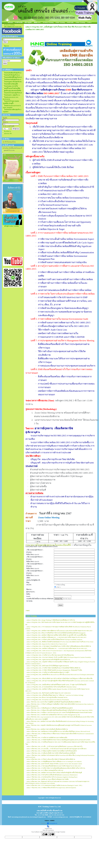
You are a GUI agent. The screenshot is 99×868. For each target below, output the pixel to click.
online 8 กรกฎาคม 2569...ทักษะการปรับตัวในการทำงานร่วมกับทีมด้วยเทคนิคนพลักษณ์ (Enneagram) (56, 633)
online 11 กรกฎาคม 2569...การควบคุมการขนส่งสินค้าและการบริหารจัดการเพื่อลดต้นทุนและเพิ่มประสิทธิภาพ (59, 646)
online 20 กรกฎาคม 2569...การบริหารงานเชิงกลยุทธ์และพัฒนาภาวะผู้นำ (48, 672)
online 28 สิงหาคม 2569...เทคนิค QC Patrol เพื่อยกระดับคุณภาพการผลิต (48, 779)
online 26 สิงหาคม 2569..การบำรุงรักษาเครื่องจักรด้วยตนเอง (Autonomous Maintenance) (52, 775)
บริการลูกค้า (28, 22)
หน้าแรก (10, 22)
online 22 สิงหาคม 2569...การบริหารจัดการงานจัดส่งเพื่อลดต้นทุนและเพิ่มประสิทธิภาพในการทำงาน (56, 768)
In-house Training (48, 22)
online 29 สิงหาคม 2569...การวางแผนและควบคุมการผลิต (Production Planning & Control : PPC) (54, 785)
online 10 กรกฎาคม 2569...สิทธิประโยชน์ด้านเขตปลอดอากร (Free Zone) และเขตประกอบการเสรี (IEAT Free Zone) (60, 642)
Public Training (60, 22)
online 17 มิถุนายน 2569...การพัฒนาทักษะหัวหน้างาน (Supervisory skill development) (51, 788)
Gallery (89, 22)
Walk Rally (70, 22)
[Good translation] (45, 834)
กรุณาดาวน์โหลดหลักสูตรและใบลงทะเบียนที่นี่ (48, 545)
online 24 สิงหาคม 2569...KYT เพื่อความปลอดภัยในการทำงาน (45, 770)
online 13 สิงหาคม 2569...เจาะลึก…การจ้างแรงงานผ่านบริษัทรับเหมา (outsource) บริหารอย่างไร (55, 746)
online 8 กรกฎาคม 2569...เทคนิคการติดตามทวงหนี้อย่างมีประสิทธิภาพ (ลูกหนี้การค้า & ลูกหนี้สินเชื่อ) (57, 635)
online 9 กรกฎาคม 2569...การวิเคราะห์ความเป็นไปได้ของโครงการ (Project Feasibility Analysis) (54, 640)
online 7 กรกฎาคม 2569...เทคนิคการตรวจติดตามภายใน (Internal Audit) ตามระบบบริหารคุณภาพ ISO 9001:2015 (59, 631)
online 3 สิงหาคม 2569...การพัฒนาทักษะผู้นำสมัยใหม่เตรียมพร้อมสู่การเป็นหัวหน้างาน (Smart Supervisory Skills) (60, 710)
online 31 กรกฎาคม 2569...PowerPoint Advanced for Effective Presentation (48, 700)
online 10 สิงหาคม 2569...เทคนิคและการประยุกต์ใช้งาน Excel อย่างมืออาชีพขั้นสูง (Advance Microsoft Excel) (58, 731)
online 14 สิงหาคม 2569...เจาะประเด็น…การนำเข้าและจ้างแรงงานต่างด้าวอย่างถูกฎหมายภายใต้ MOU (57, 749)
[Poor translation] (52, 834)
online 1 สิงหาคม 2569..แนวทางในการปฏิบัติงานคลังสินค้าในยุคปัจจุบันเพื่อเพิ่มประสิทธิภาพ (54, 702)
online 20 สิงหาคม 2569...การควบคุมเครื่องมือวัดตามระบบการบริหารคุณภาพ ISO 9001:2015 (54, 766)
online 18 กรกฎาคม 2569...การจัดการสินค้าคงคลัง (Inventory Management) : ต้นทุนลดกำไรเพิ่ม (54, 670)
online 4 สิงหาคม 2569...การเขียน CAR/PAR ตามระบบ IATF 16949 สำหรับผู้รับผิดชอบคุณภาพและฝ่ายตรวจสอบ (59, 712)
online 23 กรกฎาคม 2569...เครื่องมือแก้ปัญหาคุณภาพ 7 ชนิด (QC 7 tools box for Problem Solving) (55, 695)
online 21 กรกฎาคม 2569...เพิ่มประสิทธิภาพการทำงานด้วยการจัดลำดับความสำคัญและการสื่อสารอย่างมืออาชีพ (60, 678)
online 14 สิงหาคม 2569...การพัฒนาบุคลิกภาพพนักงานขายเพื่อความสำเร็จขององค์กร (52, 751)
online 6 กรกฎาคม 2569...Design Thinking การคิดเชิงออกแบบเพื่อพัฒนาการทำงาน (51, 620)
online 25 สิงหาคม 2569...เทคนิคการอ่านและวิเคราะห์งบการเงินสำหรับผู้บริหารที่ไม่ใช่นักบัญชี (54, 773)
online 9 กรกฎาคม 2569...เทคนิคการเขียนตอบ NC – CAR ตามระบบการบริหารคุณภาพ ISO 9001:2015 (56, 637)
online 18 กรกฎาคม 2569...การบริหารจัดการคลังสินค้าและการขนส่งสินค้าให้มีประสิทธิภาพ (53, 668)
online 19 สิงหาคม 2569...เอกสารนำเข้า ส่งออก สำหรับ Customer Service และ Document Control (54, 764)
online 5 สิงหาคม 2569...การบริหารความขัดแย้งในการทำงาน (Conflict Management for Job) (53, 715)
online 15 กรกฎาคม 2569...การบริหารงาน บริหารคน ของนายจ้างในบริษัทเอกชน (50, 655)
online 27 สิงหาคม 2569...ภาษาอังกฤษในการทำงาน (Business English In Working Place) (52, 777)
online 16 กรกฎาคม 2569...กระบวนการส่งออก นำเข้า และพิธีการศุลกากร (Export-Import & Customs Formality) (59, 657)
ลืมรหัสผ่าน (7, 131)
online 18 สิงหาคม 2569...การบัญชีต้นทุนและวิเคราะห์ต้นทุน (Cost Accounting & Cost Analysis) (54, 761)
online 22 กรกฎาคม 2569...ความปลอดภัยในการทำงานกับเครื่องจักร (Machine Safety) (52, 687)
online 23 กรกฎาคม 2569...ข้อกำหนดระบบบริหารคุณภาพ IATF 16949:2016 (49, 693)
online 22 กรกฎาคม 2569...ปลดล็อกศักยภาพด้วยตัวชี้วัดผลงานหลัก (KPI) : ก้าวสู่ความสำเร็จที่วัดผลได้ (56, 685)
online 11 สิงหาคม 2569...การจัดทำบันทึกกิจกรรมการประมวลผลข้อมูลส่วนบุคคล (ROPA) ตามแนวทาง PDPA (58, 740)
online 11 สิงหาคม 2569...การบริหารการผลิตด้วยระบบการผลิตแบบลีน (47, 738)
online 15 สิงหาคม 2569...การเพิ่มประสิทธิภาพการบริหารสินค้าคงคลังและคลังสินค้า (51, 753)
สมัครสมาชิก (8, 134)
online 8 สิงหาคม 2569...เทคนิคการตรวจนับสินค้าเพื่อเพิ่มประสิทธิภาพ (47, 729)
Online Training (80, 22)
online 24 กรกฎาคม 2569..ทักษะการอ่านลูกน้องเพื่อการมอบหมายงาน (47, 697)
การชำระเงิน (19, 22)
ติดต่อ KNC (37, 22)
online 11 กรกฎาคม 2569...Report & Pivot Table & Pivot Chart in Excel (47, 644)
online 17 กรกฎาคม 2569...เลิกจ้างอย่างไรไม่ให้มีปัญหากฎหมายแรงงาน (48, 666)
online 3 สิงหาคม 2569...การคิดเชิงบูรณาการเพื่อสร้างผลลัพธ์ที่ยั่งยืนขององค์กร (50, 708)
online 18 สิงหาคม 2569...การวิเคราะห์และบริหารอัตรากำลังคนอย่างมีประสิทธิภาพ (51, 759)
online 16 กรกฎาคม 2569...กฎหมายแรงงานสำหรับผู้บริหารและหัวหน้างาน (48, 660)
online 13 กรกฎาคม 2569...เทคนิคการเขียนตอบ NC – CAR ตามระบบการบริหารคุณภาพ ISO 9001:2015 (57, 648)
